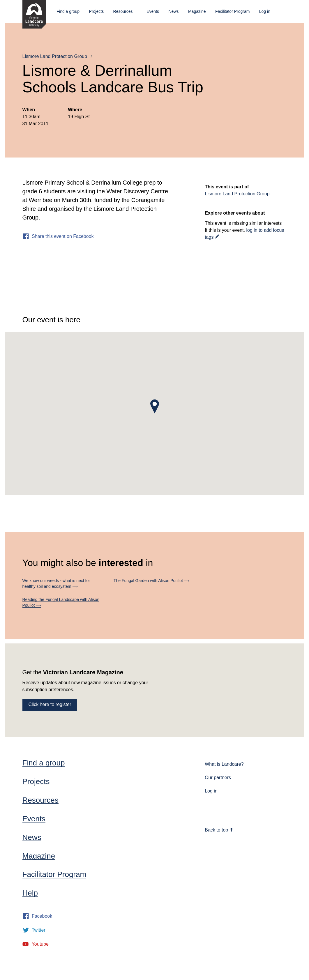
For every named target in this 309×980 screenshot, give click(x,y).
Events (153, 11)
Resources (123, 11)
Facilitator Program (232, 11)
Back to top (219, 830)
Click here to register (50, 704)
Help (30, 893)
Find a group (68, 11)
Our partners (218, 778)
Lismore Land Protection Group (55, 56)
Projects (97, 11)
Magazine (197, 11)
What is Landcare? (224, 764)
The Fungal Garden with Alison (151, 581)
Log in (265, 11)
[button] (155, 406)
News (173, 11)
